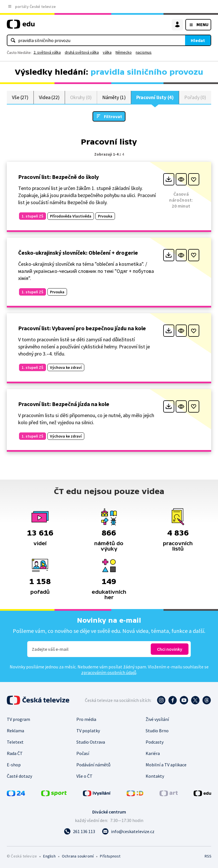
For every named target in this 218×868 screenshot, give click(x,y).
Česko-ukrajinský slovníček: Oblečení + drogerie (78, 253)
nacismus (144, 52)
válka (107, 52)
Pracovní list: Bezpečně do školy (58, 177)
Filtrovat (113, 116)
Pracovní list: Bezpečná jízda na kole (64, 404)
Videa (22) (49, 97)
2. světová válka (47, 52)
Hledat (198, 40)
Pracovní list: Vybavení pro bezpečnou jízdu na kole (82, 328)
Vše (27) (20, 97)
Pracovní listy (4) (155, 97)
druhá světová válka (82, 52)
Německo (124, 52)
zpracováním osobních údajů (109, 672)
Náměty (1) (114, 97)
